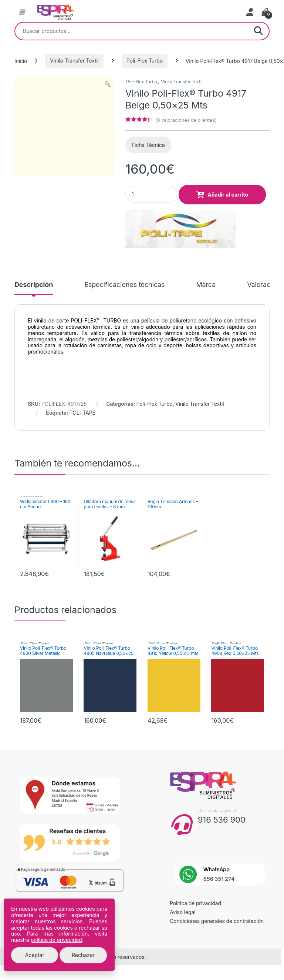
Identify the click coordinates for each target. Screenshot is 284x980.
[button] (107, 84)
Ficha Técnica (148, 145)
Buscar (258, 31)
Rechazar (83, 955)
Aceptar (35, 955)
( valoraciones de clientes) (186, 120)
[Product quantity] (151, 194)
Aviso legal (183, 912)
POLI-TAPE (82, 413)
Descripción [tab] (34, 285)
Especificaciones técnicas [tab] (124, 285)
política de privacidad (56, 940)
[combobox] (132, 31)
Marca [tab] (206, 285)
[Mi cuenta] (250, 12)
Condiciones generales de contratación (217, 921)
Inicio (21, 61)
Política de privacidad (195, 903)
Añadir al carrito (228, 195)
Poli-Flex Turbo (145, 61)
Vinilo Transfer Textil (74, 61)
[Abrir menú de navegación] (22, 12)
